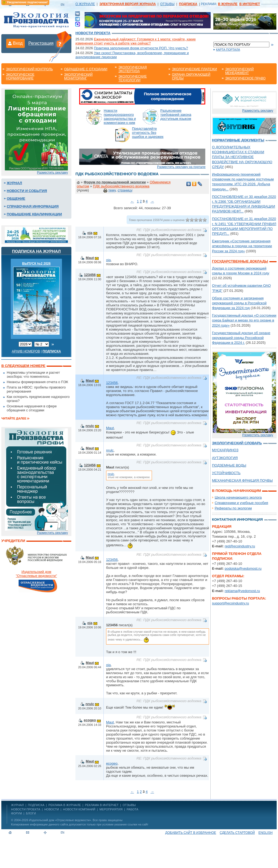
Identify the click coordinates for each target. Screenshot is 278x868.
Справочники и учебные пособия (241, 503)
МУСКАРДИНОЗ (225, 450)
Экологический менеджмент (239, 71)
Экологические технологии (132, 78)
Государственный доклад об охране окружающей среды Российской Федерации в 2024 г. (241, 338)
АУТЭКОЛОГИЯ (225, 458)
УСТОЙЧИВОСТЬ (226, 473)
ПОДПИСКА (36, 805)
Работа (132, 809)
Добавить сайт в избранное (191, 833)
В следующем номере (23, 366)
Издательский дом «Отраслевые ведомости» (60, 820)
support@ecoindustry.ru (230, 603)
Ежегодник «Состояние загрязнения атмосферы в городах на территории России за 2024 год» (242, 246)
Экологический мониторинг (78, 76)
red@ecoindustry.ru (240, 546)
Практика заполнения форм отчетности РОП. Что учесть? (141, 48)
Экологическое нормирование (20, 76)
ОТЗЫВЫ (167, 4)
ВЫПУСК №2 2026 (36, 264)
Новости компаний (79, 809)
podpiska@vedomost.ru (243, 568)
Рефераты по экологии (233, 508)
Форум (16, 813)
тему (112, 190)
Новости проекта (93, 33)
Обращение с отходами (86, 69)
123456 (90, 275)
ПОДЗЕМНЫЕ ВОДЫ (229, 465)
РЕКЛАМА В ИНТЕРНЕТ (102, 805)
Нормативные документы (238, 140)
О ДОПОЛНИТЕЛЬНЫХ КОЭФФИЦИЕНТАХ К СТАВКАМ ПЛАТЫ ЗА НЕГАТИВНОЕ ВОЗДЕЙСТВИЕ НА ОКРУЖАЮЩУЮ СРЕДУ (242, 157)
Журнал (14, 183)
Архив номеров (26, 351)
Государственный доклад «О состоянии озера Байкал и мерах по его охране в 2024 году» (244, 320)
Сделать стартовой (237, 833)
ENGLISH (265, 833)
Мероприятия (111, 809)
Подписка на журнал (37, 251)
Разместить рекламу (52, 173)
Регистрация (41, 43)
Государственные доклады (240, 261)
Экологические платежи (194, 69)
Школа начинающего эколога (238, 497)
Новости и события (27, 191)
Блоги (31, 813)
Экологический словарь (237, 443)
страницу (125, 190)
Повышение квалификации (34, 214)
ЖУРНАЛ (17, 805)
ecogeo (90, 720)
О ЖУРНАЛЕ (85, 4)
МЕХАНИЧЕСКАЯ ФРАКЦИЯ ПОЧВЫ (242, 480)
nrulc (90, 426)
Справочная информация (33, 206)
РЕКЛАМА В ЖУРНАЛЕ (65, 805)
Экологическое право (245, 78)
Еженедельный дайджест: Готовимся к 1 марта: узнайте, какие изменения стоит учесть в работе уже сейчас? (136, 41)
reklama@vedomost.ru (242, 591)
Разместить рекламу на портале (181, 167)
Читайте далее (14, 418)
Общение (16, 199)
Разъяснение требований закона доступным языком (176, 115)
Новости (51, 809)
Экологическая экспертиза (132, 69)
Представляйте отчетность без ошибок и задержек (148, 133)
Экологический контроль (29, 69)
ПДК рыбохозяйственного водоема (121, 186)
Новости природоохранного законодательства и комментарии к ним (120, 117)
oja (90, 233)
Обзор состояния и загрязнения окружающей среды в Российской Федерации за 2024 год (239, 303)
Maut (90, 258)
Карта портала (228, 50)
